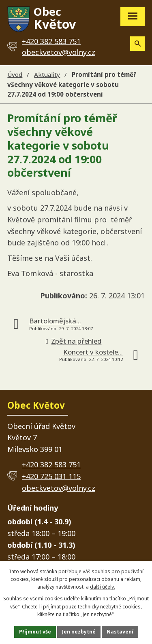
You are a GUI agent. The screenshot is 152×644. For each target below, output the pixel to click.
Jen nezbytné (79, 632)
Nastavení (120, 632)
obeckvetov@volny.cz (59, 52)
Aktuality (47, 74)
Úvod (15, 74)
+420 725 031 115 (51, 476)
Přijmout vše (35, 632)
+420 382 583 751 (51, 465)
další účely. (103, 587)
